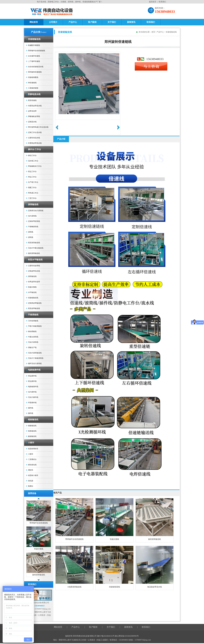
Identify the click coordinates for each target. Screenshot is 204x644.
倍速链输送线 (34, 39)
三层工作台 (32, 198)
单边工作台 (32, 177)
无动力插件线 (33, 397)
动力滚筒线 (32, 216)
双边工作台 (32, 171)
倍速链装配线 (33, 77)
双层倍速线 (32, 100)
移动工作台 (32, 155)
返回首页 (153, 2)
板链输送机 (32, 436)
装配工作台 (32, 188)
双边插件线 (32, 381)
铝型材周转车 (33, 449)
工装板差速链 (33, 88)
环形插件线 (32, 403)
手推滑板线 (33, 315)
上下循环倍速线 (34, 61)
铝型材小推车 (33, 475)
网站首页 (34, 22)
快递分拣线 (32, 287)
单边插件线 (32, 376)
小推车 (31, 443)
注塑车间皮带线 (34, 266)
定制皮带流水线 (34, 271)
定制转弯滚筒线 (34, 221)
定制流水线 (32, 122)
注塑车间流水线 (34, 138)
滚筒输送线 (33, 204)
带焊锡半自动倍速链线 (37, 51)
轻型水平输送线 (35, 260)
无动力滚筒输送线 (35, 353)
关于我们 (112, 22)
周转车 (31, 470)
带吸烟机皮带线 (34, 116)
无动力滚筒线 (33, 342)
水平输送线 (32, 292)
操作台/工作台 (34, 149)
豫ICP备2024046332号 (106, 636)
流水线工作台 (33, 161)
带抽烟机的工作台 (35, 166)
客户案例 (92, 22)
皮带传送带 (32, 111)
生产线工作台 (33, 182)
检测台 (31, 486)
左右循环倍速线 (34, 56)
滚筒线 (31, 232)
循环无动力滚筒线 (35, 363)
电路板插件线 (34, 370)
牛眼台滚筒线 (33, 337)
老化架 (31, 481)
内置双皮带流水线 (35, 106)
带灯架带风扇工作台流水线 (38, 127)
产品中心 (73, 22)
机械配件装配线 (34, 45)
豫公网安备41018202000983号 (127, 636)
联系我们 (162, 2)
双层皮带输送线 (34, 308)
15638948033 (155, 59)
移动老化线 (32, 465)
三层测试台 (32, 459)
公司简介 (53, 22)
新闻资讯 (131, 22)
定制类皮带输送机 (35, 303)
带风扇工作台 (33, 193)
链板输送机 (33, 419)
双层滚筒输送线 (34, 243)
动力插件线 (32, 392)
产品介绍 (61, 139)
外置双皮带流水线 (35, 143)
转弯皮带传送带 (34, 282)
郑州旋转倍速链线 (35, 72)
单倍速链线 (32, 83)
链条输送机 (32, 431)
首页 (153, 32)
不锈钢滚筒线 (33, 227)
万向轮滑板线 (33, 321)
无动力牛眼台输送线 (36, 248)
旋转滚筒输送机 (34, 253)
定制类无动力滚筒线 (36, 211)
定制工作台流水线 (35, 132)
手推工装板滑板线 (35, 326)
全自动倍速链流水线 (36, 67)
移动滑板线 (32, 331)
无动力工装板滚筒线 (36, 358)
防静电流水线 (34, 94)
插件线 (31, 408)
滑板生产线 (32, 347)
